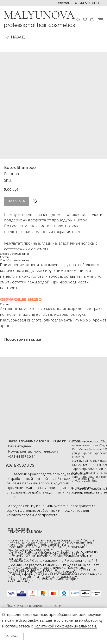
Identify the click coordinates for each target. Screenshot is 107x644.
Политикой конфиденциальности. (65, 626)
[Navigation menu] (101, 20)
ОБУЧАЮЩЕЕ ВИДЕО (21, 300)
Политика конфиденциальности (34, 606)
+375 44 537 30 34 (22, 457)
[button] (78, 20)
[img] (8, 37)
